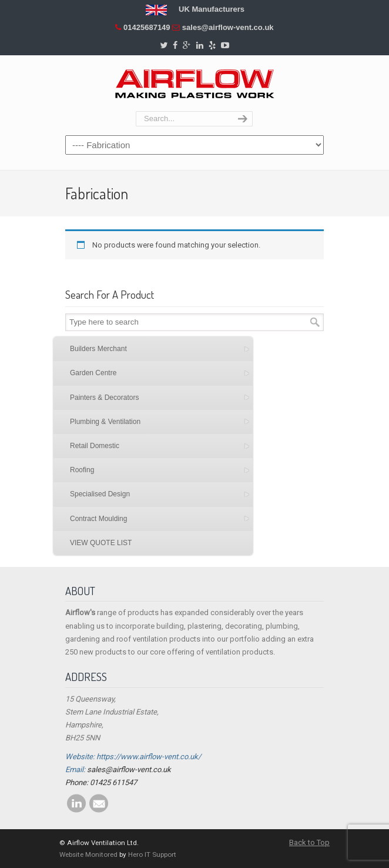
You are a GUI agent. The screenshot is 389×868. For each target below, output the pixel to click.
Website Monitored (88, 854)
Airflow (195, 84)
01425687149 (147, 27)
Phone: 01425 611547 (101, 782)
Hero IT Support (152, 854)
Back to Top (309, 842)
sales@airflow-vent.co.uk (228, 27)
